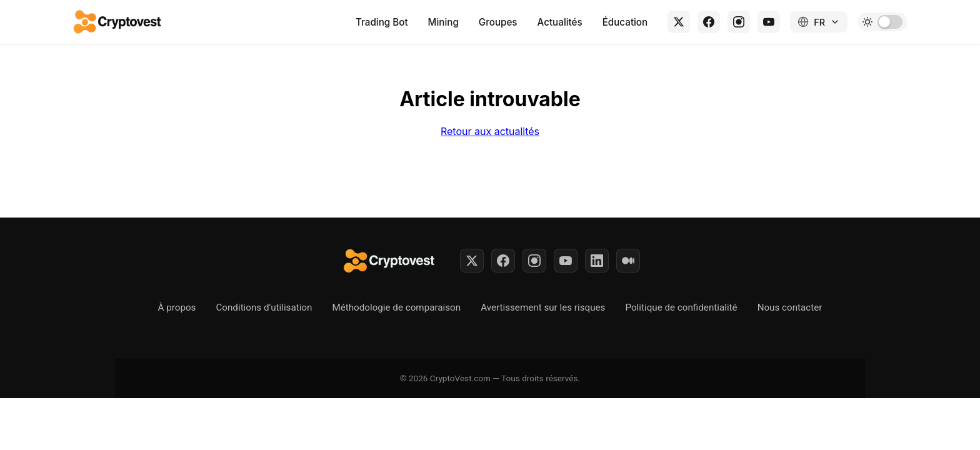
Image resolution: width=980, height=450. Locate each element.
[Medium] (628, 261)
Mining (443, 22)
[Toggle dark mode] (882, 22)
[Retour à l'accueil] (118, 22)
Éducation (625, 22)
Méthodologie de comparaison (396, 307)
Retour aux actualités (490, 131)
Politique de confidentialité (681, 307)
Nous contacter (790, 307)
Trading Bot (382, 22)
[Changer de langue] (819, 22)
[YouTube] (769, 22)
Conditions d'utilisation (264, 307)
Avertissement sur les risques (543, 307)
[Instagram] (739, 22)
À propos (177, 307)
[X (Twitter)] (679, 22)
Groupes (498, 22)
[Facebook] (709, 22)
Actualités (560, 22)
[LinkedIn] (597, 261)
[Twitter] (472, 261)
